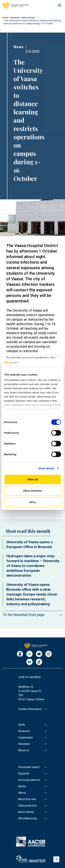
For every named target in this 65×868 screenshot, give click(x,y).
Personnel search (29, 767)
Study (22, 725)
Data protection (27, 806)
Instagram (49, 654)
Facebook (20, 654)
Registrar (24, 774)
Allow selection (32, 491)
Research (24, 731)
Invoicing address (29, 780)
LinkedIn (29, 662)
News (19, 47)
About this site (27, 799)
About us (24, 750)
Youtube (39, 654)
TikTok (39, 662)
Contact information (30, 709)
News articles (28, 18)
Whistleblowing (28, 818)
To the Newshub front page (24, 615)
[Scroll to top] (56, 859)
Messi (22, 793)
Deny (32, 502)
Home (5, 18)
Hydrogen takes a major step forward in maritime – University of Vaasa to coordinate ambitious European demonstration (33, 566)
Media (22, 786)
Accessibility (26, 812)
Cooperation (26, 737)
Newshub (15, 18)
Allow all (32, 479)
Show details (46, 468)
